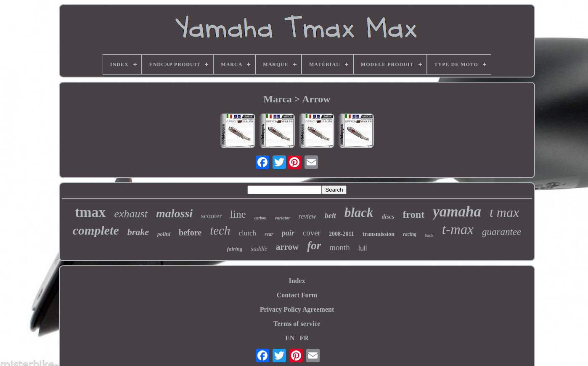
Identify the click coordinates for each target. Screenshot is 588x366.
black (359, 212)
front (414, 214)
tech (220, 230)
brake (138, 232)
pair (288, 233)
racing (410, 234)
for (314, 246)
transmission (379, 234)
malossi (174, 213)
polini (164, 234)
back (429, 235)
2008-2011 (342, 234)
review (307, 216)
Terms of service (297, 324)
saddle (259, 248)
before (190, 232)
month (340, 247)
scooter (211, 216)
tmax (90, 212)
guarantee (502, 232)
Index (297, 281)
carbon (261, 218)
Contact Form (297, 295)
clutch (247, 233)
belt (330, 216)
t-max (458, 230)
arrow (287, 247)
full (363, 248)
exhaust (131, 214)
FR (304, 338)
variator (283, 218)
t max (504, 212)
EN (290, 338)
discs (388, 216)
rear (269, 234)
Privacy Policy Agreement (297, 309)
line (238, 214)
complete (96, 230)
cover (312, 233)
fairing (235, 249)
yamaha (457, 212)
